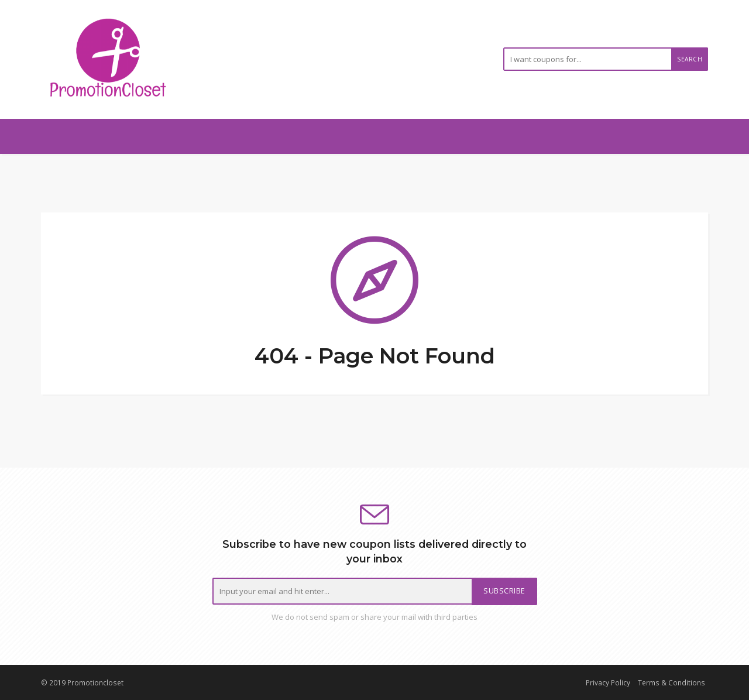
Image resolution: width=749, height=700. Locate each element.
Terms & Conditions (671, 682)
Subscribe (504, 591)
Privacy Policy (608, 682)
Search (690, 59)
